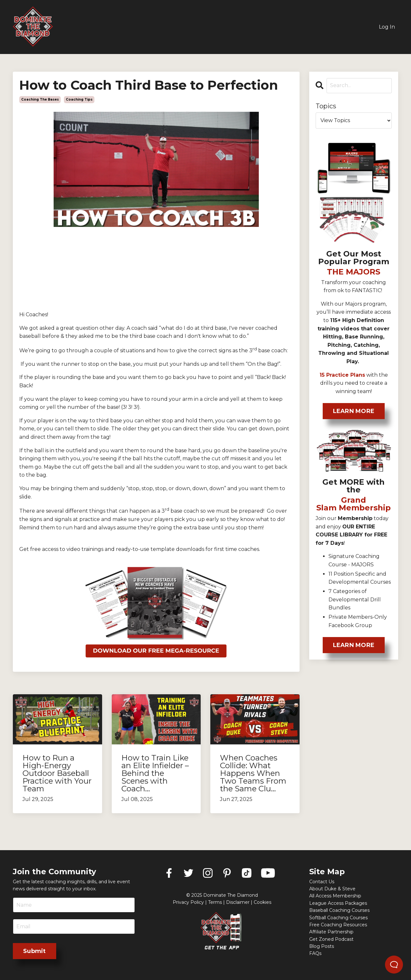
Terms (215, 902)
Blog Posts (322, 946)
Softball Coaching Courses (338, 918)
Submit (35, 951)
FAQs (315, 953)
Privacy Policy (188, 902)
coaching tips (79, 99)
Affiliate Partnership (331, 932)
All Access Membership (335, 896)
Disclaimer (238, 902)
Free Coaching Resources (338, 925)
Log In (387, 27)
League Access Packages (338, 903)
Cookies (262, 902)
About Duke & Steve (332, 889)
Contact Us (322, 882)
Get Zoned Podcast (331, 939)
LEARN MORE (354, 411)
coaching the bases (40, 99)
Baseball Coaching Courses (339, 910)
